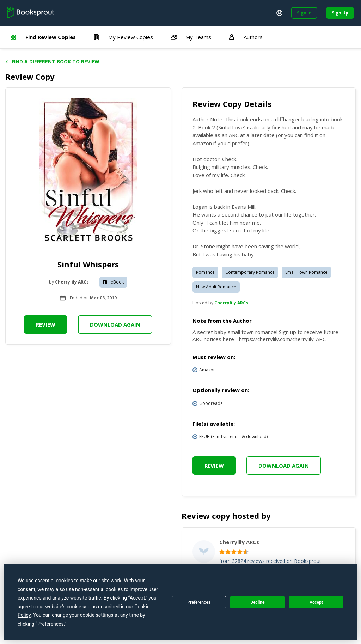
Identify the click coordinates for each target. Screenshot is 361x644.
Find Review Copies (43, 37)
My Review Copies (123, 37)
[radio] (222, 552)
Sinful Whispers (88, 264)
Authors (246, 37)
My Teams (191, 37)
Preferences (199, 602)
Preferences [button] (51, 624)
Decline (257, 602)
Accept (316, 602)
